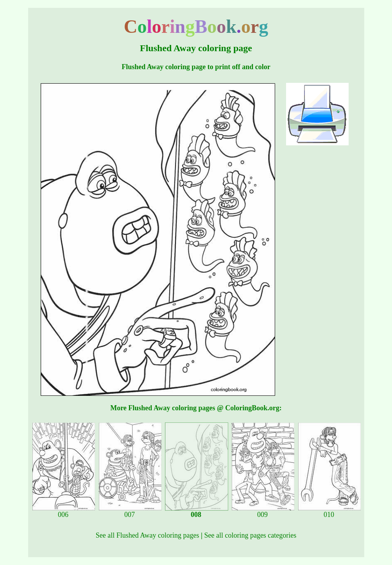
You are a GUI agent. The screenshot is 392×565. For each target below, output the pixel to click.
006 (64, 511)
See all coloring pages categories (250, 535)
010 (329, 511)
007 (130, 511)
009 (263, 511)
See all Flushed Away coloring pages (148, 535)
